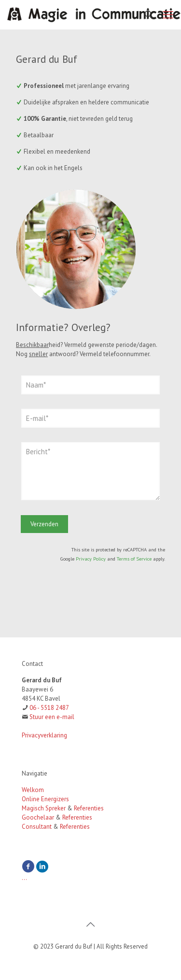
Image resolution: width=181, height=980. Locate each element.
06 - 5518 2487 (49, 708)
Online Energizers (45, 799)
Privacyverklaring (44, 735)
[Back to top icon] (91, 924)
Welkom (33, 790)
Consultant (37, 827)
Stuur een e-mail (52, 717)
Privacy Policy (91, 559)
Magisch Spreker (44, 808)
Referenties (89, 808)
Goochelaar (38, 817)
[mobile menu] (168, 14)
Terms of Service (134, 559)
